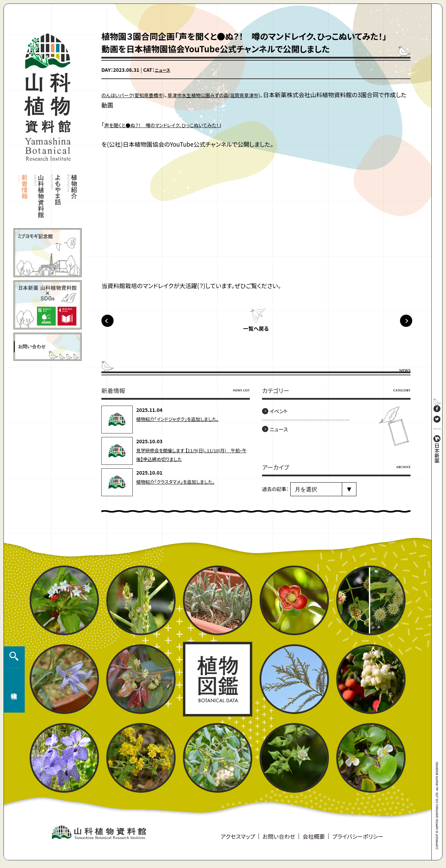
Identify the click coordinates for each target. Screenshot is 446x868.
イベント (281, 415)
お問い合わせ (279, 840)
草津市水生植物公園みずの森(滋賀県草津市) (241, 95)
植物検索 (13, 684)
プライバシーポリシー (358, 840)
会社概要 (314, 840)
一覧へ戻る (256, 333)
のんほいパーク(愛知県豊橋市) (141, 95)
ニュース (164, 70)
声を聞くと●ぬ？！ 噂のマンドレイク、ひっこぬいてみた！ (176, 125)
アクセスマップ (238, 840)
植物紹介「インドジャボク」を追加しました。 (180, 423)
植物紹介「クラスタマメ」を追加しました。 (178, 486)
